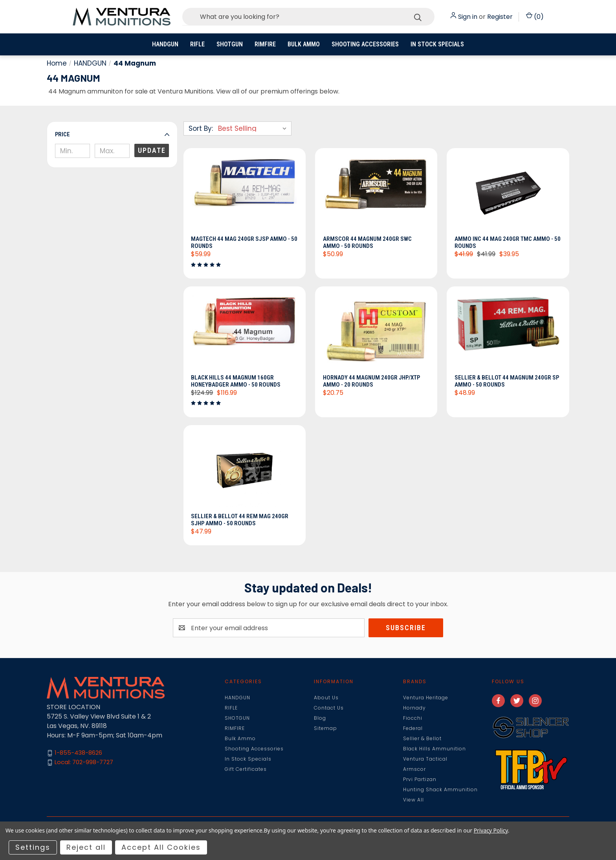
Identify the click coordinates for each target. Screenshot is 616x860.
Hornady (414, 708)
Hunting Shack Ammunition (440, 789)
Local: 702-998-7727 (84, 762)
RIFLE (197, 44)
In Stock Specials (437, 44)
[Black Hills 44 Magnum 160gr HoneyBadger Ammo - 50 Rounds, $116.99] (245, 332)
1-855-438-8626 (78, 753)
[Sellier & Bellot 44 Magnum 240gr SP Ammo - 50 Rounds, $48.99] (508, 332)
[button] (112, 134)
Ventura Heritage (426, 698)
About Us (326, 698)
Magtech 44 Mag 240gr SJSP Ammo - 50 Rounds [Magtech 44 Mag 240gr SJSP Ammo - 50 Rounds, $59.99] (245, 242)
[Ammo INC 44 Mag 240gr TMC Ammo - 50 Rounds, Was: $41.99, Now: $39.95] (508, 194)
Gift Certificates (246, 769)
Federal (413, 728)
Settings (33, 847)
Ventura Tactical (425, 759)
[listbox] (254, 128)
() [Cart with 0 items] (535, 17)
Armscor (414, 769)
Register (500, 17)
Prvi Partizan (420, 779)
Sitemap (325, 728)
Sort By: (201, 128)
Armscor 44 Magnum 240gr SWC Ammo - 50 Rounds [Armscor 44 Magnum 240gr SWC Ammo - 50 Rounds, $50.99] (367, 242)
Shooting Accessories (365, 44)
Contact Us (329, 708)
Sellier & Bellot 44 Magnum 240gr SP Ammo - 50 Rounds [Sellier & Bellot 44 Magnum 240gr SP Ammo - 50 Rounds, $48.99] (507, 381)
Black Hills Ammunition (434, 749)
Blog (320, 718)
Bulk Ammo (304, 44)
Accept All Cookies (161, 847)
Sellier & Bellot (422, 738)
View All (413, 800)
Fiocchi (413, 718)
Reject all (86, 847)
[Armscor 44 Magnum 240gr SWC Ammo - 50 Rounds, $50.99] (376, 194)
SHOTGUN (230, 44)
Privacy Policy (491, 830)
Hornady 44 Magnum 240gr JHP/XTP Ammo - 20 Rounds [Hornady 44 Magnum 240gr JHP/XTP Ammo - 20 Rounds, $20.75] (371, 381)
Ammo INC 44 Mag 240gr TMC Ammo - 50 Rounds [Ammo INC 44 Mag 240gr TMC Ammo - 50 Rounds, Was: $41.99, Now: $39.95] (508, 242)
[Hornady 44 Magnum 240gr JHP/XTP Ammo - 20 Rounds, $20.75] (376, 332)
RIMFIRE (265, 44)
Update (152, 150)
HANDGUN (165, 44)
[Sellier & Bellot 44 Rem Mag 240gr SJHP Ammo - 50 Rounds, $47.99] (245, 471)
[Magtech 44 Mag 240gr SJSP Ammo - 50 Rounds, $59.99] (245, 194)
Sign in (468, 17)
